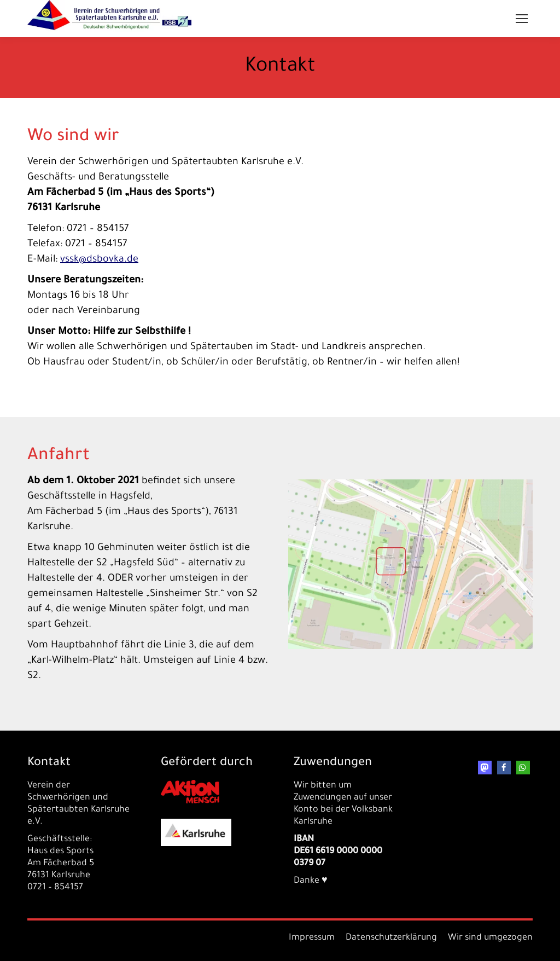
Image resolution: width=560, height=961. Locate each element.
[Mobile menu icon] (522, 19)
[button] (485, 768)
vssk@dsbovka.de (99, 260)
